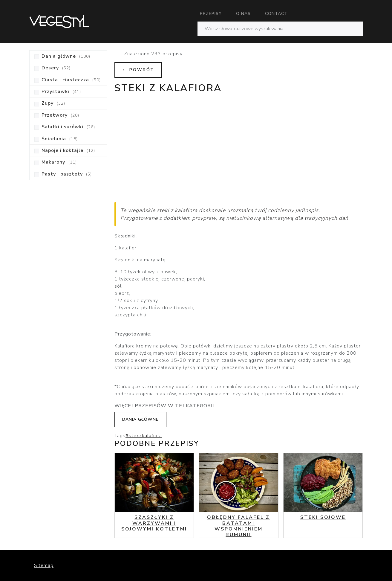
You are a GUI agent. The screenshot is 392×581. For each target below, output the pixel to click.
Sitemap (44, 565)
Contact (276, 14)
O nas (243, 14)
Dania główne (140, 419)
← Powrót (138, 70)
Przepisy (211, 14)
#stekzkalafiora (144, 436)
